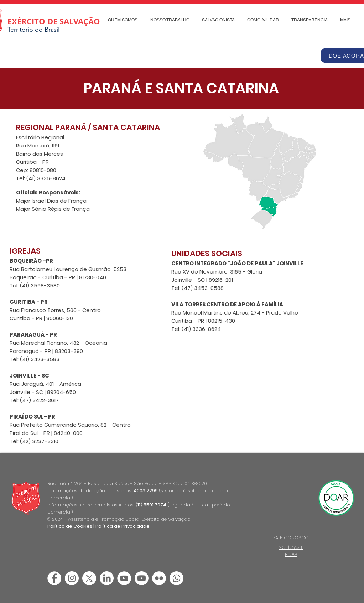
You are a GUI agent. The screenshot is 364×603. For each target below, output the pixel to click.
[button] (123, 20)
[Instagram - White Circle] (72, 578)
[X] (89, 578)
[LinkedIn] (107, 578)
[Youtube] (142, 578)
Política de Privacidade (123, 526)
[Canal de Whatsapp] (176, 578)
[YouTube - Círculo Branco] (124, 578)
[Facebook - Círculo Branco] (54, 578)
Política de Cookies (70, 526)
